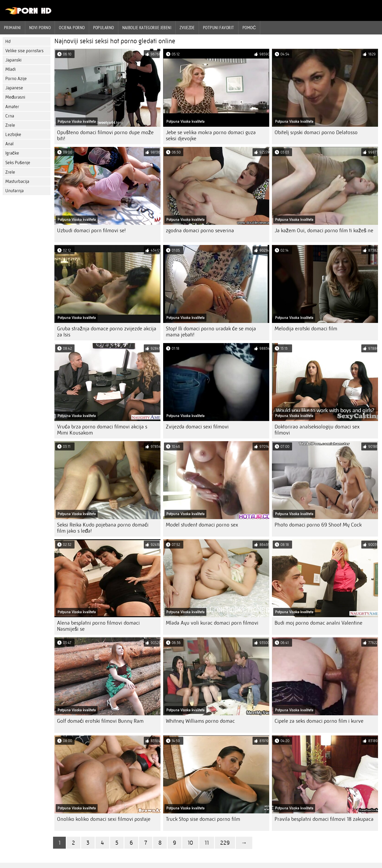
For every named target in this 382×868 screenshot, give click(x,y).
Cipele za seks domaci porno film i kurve (319, 721)
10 (190, 843)
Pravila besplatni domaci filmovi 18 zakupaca (324, 819)
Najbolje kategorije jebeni (147, 28)
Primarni (12, 28)
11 (207, 843)
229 (225, 843)
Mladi (10, 69)
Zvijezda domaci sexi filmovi (197, 427)
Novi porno (40, 28)
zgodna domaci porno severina (200, 231)
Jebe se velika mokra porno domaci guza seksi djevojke (211, 135)
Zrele (10, 125)
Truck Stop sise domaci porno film (203, 819)
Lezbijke (13, 135)
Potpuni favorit (219, 28)
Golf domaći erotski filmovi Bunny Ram (100, 721)
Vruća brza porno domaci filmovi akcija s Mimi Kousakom (102, 430)
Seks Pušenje (18, 163)
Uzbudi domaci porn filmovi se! (91, 231)
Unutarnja (14, 191)
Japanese (14, 88)
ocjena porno (72, 28)
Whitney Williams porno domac (200, 721)
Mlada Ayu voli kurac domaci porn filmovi (212, 623)
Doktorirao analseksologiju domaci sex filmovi (317, 430)
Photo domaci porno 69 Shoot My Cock (318, 525)
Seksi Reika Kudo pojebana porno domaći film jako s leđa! (103, 528)
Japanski (13, 60)
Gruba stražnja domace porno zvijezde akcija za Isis (107, 332)
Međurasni (15, 97)
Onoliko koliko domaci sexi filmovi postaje (104, 819)
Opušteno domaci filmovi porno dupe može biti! (105, 135)
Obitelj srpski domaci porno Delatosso (316, 132)
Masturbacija (17, 181)
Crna (10, 116)
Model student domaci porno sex (202, 525)
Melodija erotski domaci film (306, 329)
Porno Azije (16, 79)
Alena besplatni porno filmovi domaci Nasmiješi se (98, 626)
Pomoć (249, 28)
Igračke (12, 153)
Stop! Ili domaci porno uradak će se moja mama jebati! (211, 332)
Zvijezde (187, 28)
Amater (12, 107)
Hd (8, 41)
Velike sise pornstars (24, 51)
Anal (9, 144)
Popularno (104, 28)
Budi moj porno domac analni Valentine (318, 623)
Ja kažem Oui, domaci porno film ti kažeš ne (324, 231)
